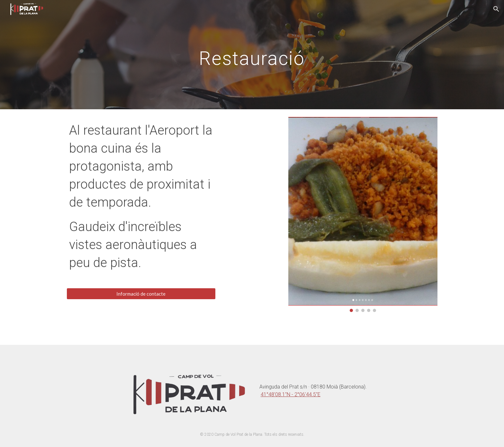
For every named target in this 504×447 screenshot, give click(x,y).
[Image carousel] (363, 215)
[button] (496, 9)
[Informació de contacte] (141, 294)
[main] (252, 54)
